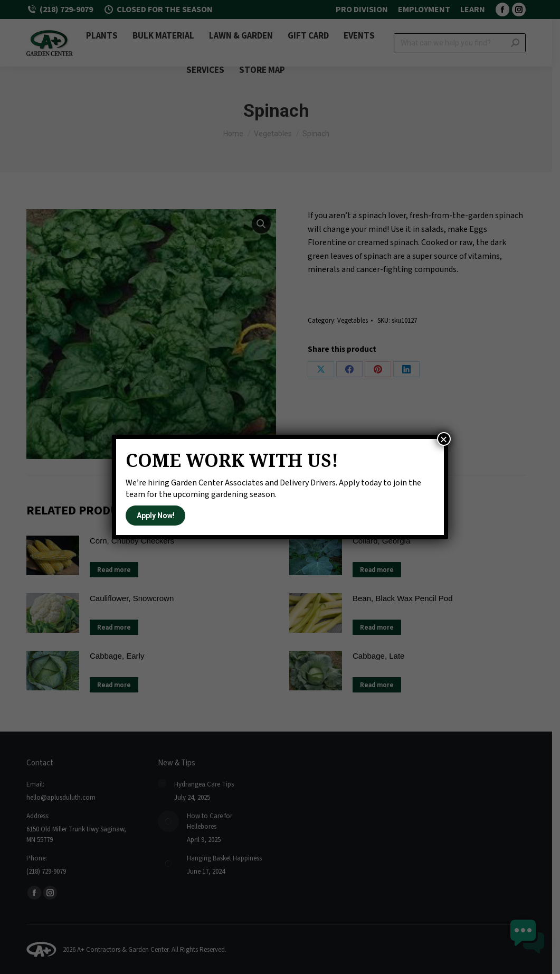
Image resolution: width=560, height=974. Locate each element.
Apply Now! (156, 516)
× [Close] (444, 439)
